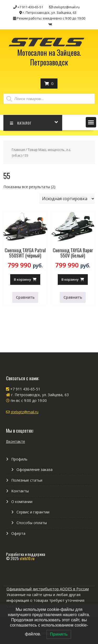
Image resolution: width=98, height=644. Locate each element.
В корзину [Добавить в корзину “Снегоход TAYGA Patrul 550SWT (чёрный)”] (22, 279)
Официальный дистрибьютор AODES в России (48, 589)
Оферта (18, 533)
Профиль (19, 459)
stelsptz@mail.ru (25, 412)
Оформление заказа (34, 470)
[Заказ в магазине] (67, 199)
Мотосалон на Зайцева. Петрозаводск (49, 57)
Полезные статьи (27, 480)
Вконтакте (16, 441)
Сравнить (25, 297)
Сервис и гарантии (33, 512)
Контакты (20, 491)
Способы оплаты (32, 523)
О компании (22, 502)
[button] (91, 122)
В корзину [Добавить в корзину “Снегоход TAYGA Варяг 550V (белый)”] (70, 279)
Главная (18, 150)
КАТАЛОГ (21, 123)
